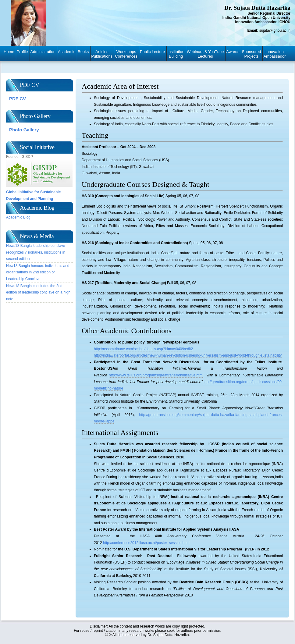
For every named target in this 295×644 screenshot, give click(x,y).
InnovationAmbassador (274, 54)
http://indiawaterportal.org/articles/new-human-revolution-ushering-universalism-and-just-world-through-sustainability (188, 355)
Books (83, 52)
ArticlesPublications (102, 54)
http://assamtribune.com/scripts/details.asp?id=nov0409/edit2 (143, 349)
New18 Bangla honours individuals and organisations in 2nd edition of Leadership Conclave (38, 272)
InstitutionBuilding (176, 54)
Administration (43, 52)
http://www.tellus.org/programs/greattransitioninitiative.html (156, 375)
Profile (22, 52)
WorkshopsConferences (126, 54)
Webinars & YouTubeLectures (205, 54)
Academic (67, 52)
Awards (233, 52)
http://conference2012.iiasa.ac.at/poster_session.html (146, 543)
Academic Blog (18, 217)
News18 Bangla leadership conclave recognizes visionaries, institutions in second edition (36, 252)
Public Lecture (152, 52)
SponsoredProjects (252, 54)
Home (9, 52)
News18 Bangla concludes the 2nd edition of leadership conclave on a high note (38, 292)
